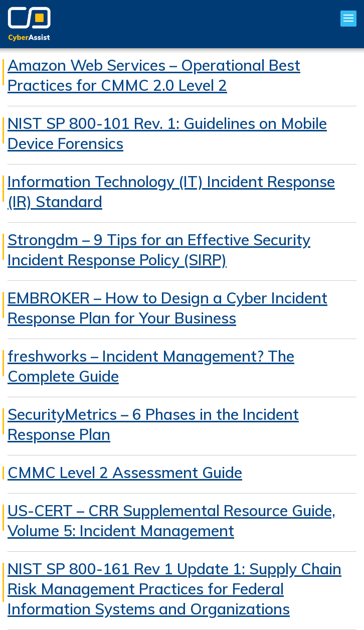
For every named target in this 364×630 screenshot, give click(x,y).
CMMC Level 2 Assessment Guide (125, 473)
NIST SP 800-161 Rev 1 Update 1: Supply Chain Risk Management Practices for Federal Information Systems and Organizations (174, 589)
